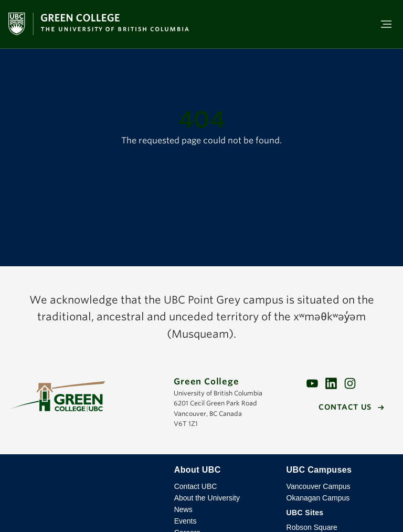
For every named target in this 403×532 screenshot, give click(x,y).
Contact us (345, 407)
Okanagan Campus (318, 498)
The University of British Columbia (87, 478)
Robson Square (312, 527)
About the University (207, 498)
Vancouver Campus (319, 486)
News (183, 509)
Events (185, 521)
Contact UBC (196, 486)
